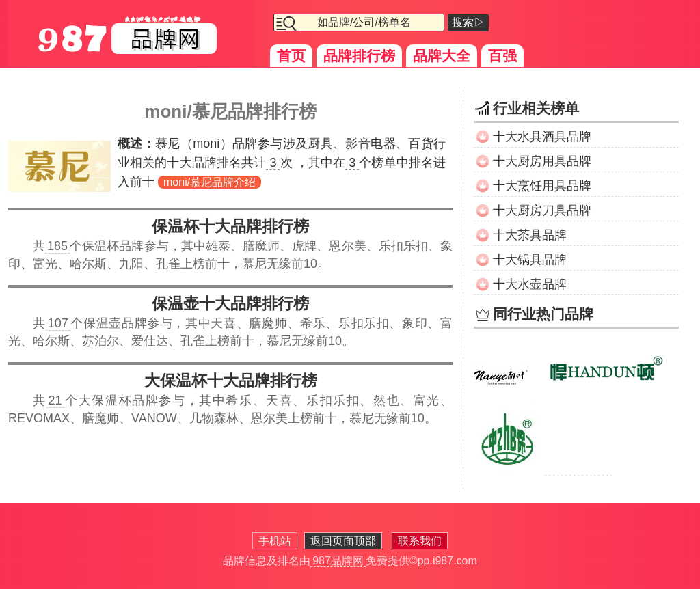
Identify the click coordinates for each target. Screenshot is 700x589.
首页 (291, 56)
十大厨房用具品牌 (542, 161)
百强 (502, 56)
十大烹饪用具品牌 (542, 186)
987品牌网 (338, 561)
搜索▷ (468, 22)
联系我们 (420, 541)
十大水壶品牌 (530, 284)
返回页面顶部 (343, 541)
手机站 (275, 541)
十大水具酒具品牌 (542, 137)
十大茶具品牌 (530, 235)
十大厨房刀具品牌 (542, 210)
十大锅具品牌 (530, 260)
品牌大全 (442, 56)
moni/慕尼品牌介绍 (210, 182)
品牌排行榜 (359, 56)
